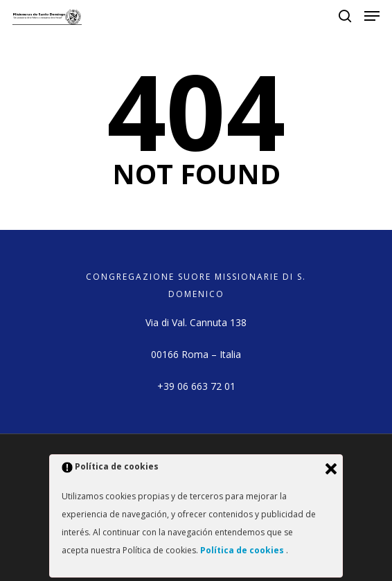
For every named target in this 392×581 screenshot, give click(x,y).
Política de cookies (243, 550)
